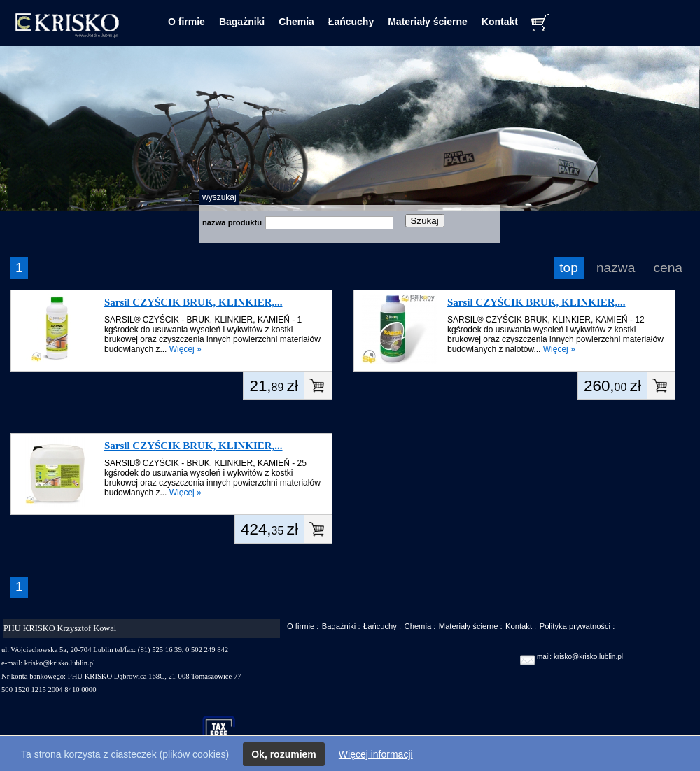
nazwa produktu (232, 222)
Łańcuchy (351, 22)
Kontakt (500, 22)
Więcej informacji (376, 754)
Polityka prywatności (575, 626)
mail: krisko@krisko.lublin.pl (580, 657)
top (569, 268)
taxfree (225, 732)
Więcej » (185, 349)
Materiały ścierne (428, 22)
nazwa (616, 268)
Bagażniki (242, 22)
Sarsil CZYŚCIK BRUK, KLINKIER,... (194, 302)
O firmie (187, 22)
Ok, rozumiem (284, 754)
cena (668, 268)
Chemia (296, 22)
